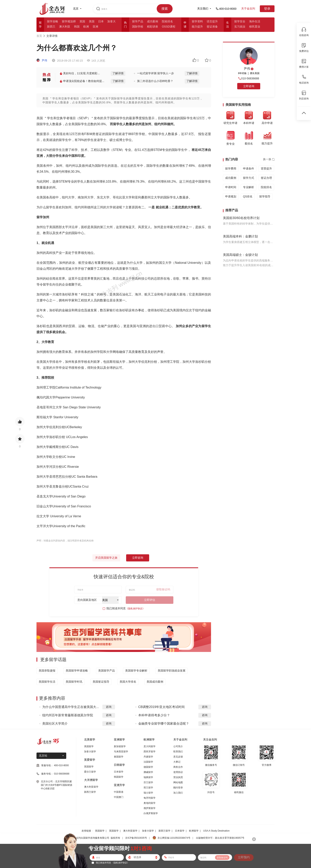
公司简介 (178, 746)
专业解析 (249, 187)
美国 (92, 21)
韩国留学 (119, 777)
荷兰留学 (148, 788)
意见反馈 (178, 757)
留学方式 (249, 178)
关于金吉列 (248, 9)
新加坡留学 (120, 746)
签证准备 (212, 27)
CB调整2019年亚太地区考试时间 (161, 707)
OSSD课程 (169, 27)
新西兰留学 (90, 792)
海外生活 (255, 21)
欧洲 (86, 27)
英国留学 (89, 767)
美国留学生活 (47, 682)
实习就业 (240, 27)
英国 (82, 21)
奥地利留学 (150, 803)
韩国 (77, 27)
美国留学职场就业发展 (172, 671)
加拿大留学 (90, 752)
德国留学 (148, 767)
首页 (39, 36)
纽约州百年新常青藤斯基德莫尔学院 (68, 715)
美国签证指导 (101, 682)
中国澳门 (119, 797)
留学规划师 (69, 21)
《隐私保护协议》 (135, 609)
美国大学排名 (128, 682)
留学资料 (197, 21)
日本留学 (119, 772)
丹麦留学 (148, 757)
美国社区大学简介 (55, 724)
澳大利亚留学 (91, 787)
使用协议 (178, 772)
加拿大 (111, 21)
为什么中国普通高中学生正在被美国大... (71, 707)
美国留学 (89, 746)
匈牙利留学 (150, 798)
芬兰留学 (148, 782)
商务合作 (178, 767)
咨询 (109, 707)
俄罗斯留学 (150, 808)
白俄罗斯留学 (151, 813)
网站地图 (178, 782)
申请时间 (231, 187)
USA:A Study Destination (216, 831)
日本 (101, 21)
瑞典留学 (148, 777)
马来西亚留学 (121, 752)
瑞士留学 (148, 793)
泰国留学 (119, 757)
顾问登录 (178, 788)
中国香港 (119, 792)
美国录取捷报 (47, 671)
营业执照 (178, 777)
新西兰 (51, 27)
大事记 (177, 762)
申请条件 (249, 169)
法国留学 (148, 762)
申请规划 (231, 196)
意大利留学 (150, 746)
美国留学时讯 (74, 682)
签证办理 (266, 178)
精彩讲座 (153, 27)
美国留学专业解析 (136, 671)
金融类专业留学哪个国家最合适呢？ (164, 724)
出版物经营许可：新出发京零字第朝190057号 (220, 838)
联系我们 (178, 752)
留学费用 (231, 169)
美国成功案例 (155, 682)
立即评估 (150, 600)
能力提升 (197, 27)
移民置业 (255, 27)
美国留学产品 (107, 671)
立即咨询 (138, 558)
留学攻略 (53, 21)
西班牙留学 (150, 752)
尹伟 (42, 60)
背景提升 (266, 169)
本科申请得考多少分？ (154, 715)
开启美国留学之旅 (106, 558)
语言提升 (212, 21)
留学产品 (138, 21)
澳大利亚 (65, 27)
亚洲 (95, 27)
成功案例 (153, 21)
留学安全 (240, 21)
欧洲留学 (194, 831)
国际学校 (138, 27)
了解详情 (118, 73)
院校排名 (167, 21)
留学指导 (265, 196)
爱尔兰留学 (90, 772)
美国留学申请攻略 (77, 671)
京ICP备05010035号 (136, 838)
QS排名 (248, 196)
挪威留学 (148, 772)
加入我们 (178, 793)
